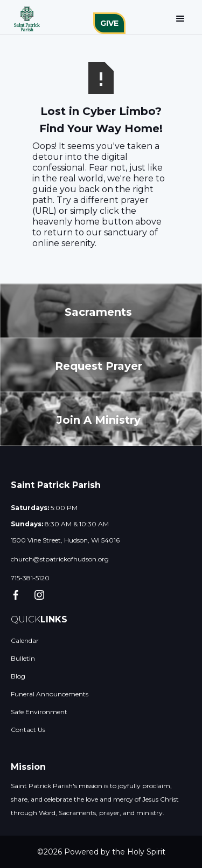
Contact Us (28, 730)
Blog (18, 676)
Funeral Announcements (50, 694)
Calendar (25, 640)
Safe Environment (39, 712)
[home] (24, 19)
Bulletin (23, 658)
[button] (180, 19)
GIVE (109, 23)
